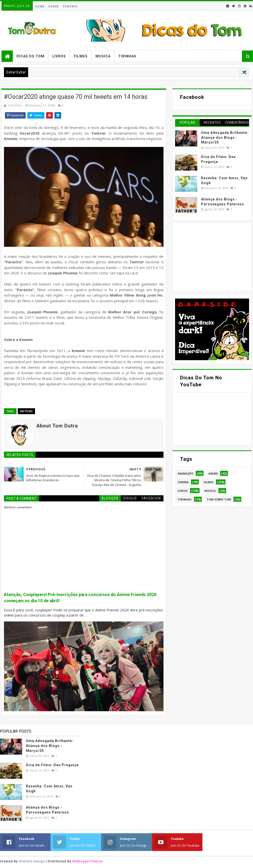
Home (40, 7)
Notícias (26, 411)
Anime (213, 473)
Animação (185, 473)
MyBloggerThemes (88, 861)
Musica (103, 56)
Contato (70, 7)
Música (210, 491)
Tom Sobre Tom (219, 499)
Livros (59, 56)
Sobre (54, 7)
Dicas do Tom (30, 56)
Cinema (183, 482)
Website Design (32, 861)
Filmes (81, 56)
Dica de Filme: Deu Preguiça (52, 765)
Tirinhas (127, 56)
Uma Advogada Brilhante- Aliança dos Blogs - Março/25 (225, 137)
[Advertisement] (212, 256)
